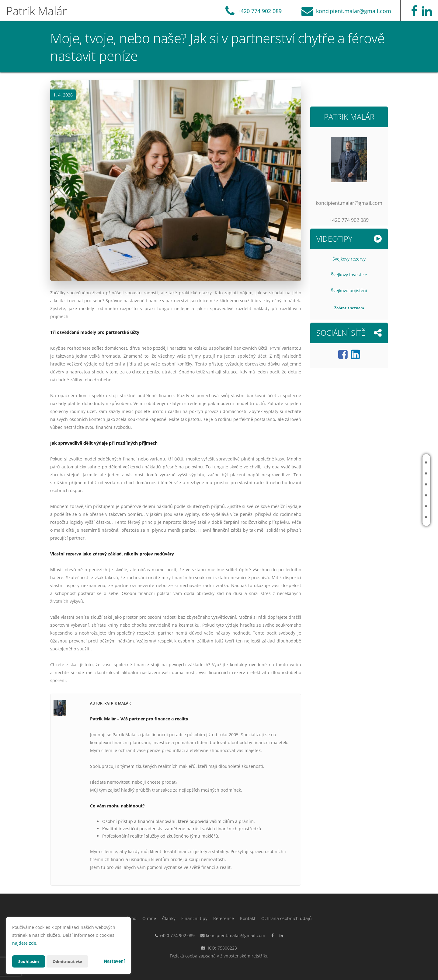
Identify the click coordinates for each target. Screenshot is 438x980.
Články (394, 484)
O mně (393, 473)
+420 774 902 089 (172, 935)
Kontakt (396, 517)
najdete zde (24, 943)
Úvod (393, 462)
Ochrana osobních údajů (296, 918)
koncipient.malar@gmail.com (234, 935)
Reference (397, 506)
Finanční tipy (400, 495)
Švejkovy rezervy (349, 259)
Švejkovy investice (349, 275)
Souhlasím (29, 961)
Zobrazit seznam (349, 308)
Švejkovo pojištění (349, 290)
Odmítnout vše (70, 961)
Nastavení (114, 961)
